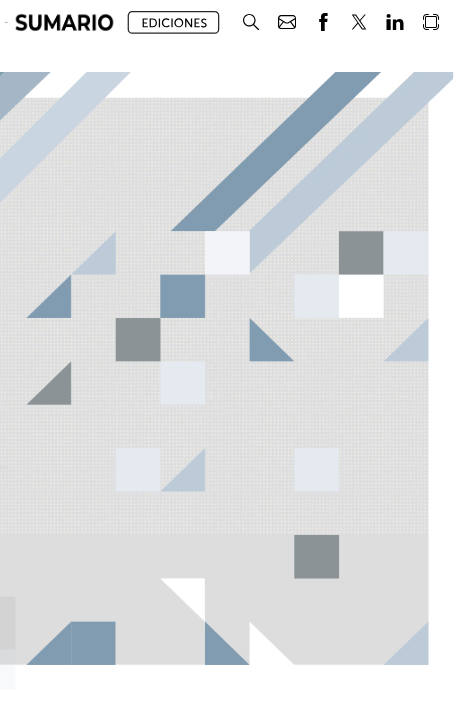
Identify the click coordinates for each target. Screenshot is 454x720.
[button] (64, 22)
